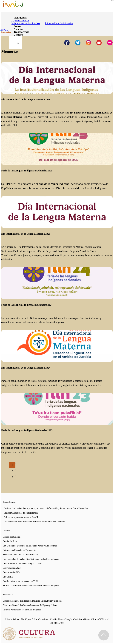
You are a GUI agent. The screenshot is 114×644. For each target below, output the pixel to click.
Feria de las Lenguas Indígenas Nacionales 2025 (27, 171)
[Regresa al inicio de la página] (104, 635)
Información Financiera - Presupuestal (20, 550)
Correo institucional (12, 537)
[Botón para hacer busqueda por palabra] (13, 40)
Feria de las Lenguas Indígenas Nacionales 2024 (27, 305)
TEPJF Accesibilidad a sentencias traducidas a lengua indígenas (31, 586)
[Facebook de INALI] (67, 43)
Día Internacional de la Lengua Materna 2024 (26, 368)
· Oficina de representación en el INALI (20, 517)
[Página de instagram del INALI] (88, 43)
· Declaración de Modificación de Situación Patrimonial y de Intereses (34, 522)
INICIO (5, 30)
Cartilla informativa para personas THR (20, 581)
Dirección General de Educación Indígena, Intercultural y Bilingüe (32, 601)
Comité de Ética (10, 541)
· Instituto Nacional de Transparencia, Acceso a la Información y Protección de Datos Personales (45, 508)
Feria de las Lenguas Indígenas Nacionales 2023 (27, 430)
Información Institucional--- (26, 23)
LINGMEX (8, 577)
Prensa (17, 26)
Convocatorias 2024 (12, 572)
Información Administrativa (59, 23)
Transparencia (21, 32)
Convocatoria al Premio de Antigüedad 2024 (22, 563)
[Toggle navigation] (113, 0)
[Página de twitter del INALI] (78, 43)
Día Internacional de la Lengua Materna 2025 (26, 234)
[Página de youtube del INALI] (99, 43)
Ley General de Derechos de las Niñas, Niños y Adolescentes (30, 546)
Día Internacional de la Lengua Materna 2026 (26, 99)
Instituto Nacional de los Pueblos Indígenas (22, 610)
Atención (19, 29)
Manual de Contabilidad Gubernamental (21, 555)
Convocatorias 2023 (12, 568)
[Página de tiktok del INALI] (110, 43)
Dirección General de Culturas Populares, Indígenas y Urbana (30, 605)
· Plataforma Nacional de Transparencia (20, 513)
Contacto (19, 35)
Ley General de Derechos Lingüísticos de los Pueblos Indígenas (31, 559)
